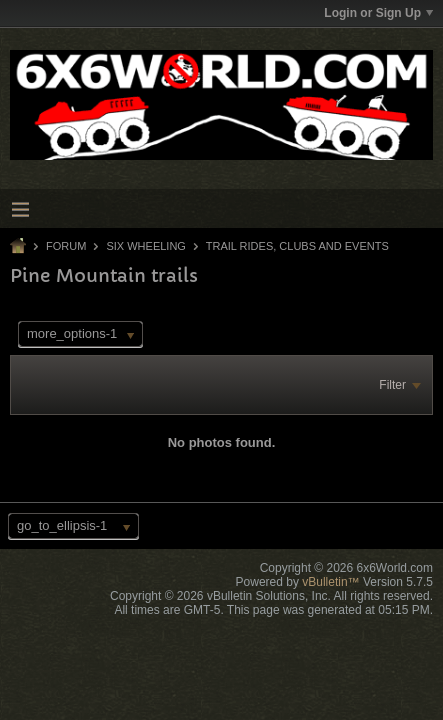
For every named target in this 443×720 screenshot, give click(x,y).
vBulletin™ (330, 582)
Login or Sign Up (378, 13)
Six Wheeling (145, 246)
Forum (66, 246)
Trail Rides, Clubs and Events (297, 246)
